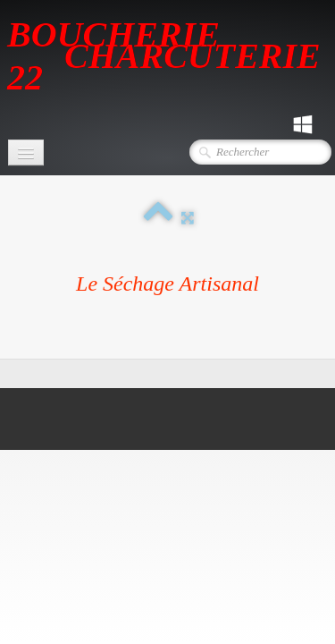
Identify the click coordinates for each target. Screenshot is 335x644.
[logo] (171, 55)
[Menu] (26, 153)
